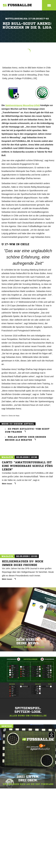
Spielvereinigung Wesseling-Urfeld (23, 105)
